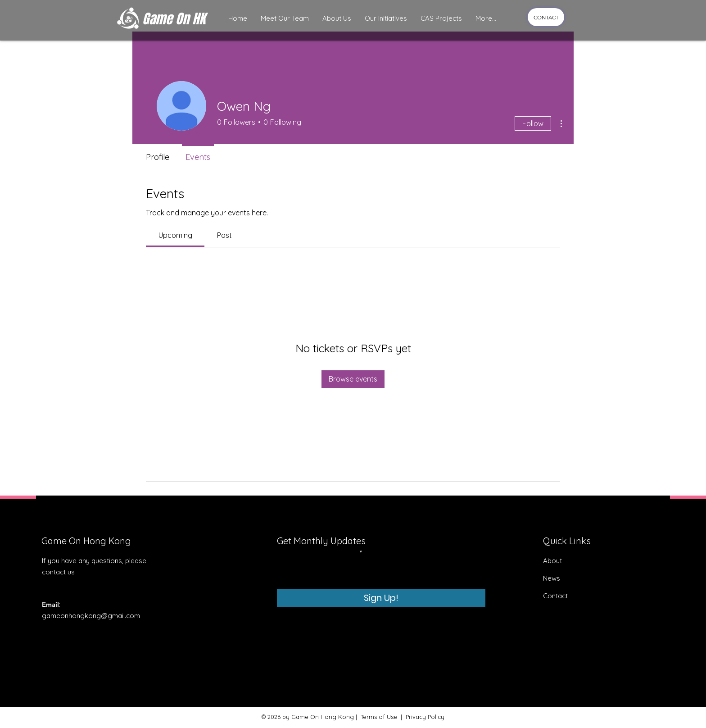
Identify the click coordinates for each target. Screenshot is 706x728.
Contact (556, 596)
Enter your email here (317, 553)
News (552, 578)
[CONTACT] (546, 17)
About (552, 561)
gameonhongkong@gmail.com (91, 616)
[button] (285, 18)
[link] (175, 235)
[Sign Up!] (381, 598)
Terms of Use (379, 717)
